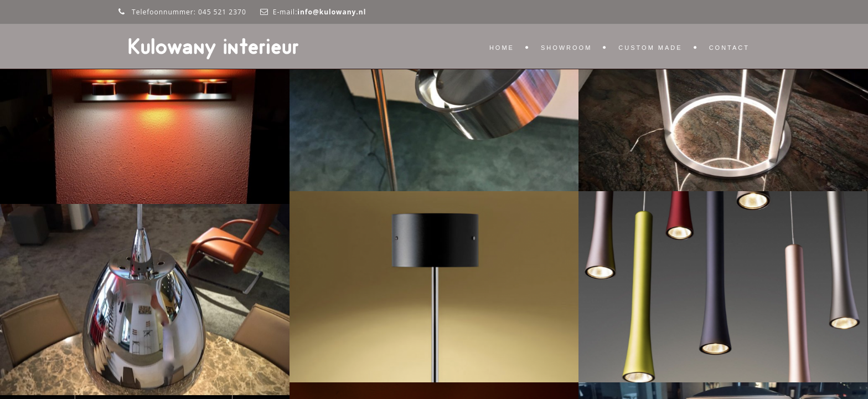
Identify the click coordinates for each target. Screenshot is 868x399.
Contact (729, 48)
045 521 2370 (222, 12)
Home (502, 48)
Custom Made (650, 48)
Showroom (566, 48)
